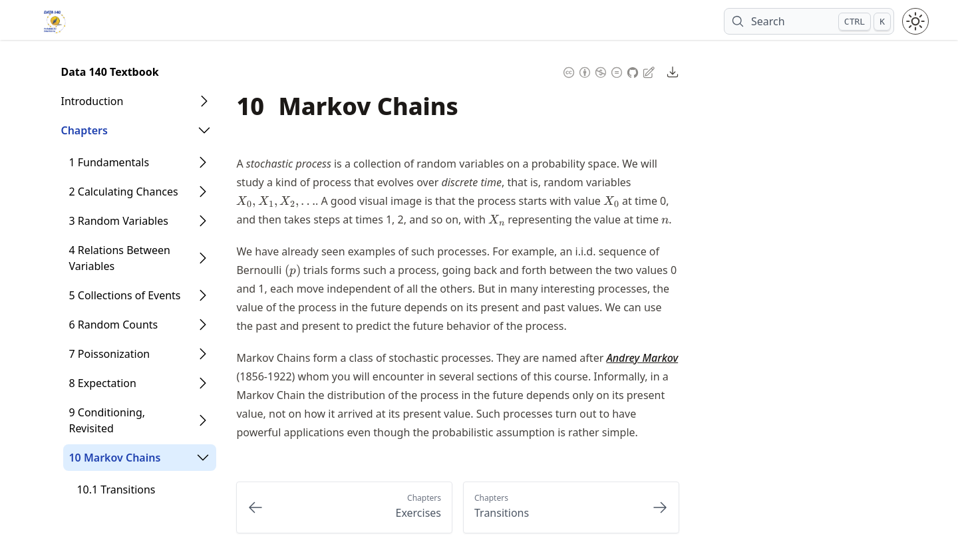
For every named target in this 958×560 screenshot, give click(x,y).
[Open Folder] (204, 101)
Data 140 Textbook (109, 72)
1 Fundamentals (109, 162)
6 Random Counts (113, 325)
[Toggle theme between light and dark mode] (915, 21)
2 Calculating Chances (123, 192)
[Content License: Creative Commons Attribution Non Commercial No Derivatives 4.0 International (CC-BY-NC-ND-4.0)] (593, 71)
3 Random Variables (118, 221)
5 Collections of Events (124, 295)
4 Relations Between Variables (119, 258)
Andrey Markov (642, 358)
